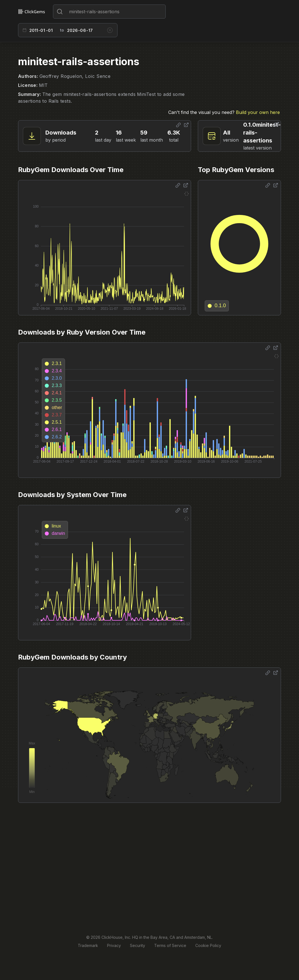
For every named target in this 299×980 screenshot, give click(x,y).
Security (138, 945)
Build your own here (258, 112)
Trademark (88, 945)
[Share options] (178, 125)
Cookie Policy (208, 945)
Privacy (114, 945)
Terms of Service (170, 945)
